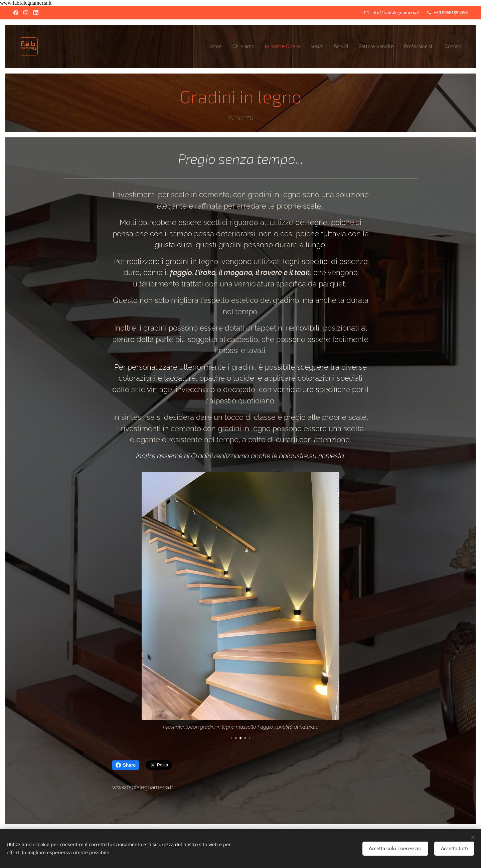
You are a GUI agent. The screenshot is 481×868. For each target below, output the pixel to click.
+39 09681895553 (451, 12)
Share (126, 765)
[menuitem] (200, 46)
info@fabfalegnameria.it (396, 12)
